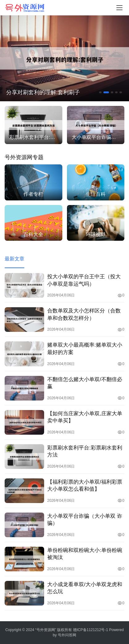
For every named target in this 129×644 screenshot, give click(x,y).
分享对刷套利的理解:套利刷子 (43, 92)
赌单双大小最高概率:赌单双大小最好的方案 (85, 348)
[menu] (119, 8)
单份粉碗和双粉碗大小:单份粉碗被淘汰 (85, 554)
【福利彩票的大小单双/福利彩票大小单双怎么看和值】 (85, 485)
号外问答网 (67, 635)
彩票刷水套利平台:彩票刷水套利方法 (85, 451)
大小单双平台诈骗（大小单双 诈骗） (85, 520)
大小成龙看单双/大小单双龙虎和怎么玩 (85, 588)
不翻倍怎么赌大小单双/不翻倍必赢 (85, 383)
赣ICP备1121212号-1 (91, 630)
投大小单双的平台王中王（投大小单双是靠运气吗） (84, 280)
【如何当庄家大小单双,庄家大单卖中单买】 (85, 417)
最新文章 (15, 259)
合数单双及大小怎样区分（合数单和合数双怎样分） (84, 314)
